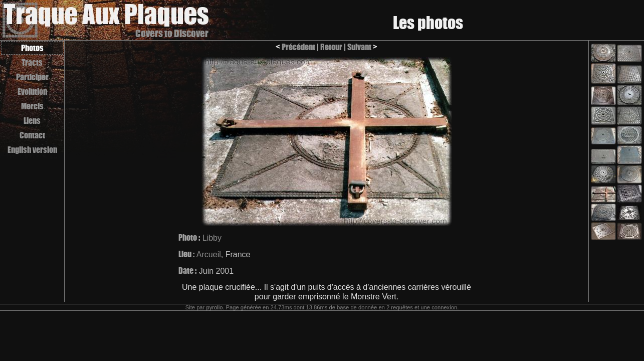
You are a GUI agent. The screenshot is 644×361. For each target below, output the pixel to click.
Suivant (359, 47)
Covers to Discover (172, 33)
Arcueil (209, 254)
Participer (32, 77)
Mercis (32, 106)
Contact (32, 135)
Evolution (32, 92)
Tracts (32, 62)
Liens (32, 121)
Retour (331, 47)
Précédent (298, 47)
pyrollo (214, 307)
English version (32, 150)
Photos (32, 48)
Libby (212, 238)
